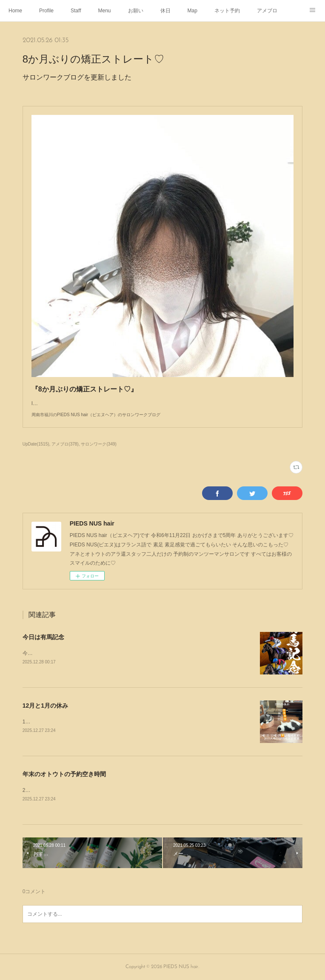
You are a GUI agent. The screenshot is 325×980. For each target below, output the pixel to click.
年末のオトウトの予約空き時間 (64, 774)
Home (15, 11)
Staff (76, 11)
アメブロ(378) (65, 444)
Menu (105, 11)
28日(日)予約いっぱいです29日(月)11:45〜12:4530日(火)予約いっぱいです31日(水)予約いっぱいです (138, 790)
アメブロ (267, 11)
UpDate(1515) (36, 444)
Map (192, 11)
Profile (46, 11)
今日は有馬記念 (43, 637)
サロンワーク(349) (98, 444)
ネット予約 (227, 11)
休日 (165, 11)
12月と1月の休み (45, 706)
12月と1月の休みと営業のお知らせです (68, 722)
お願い (136, 11)
